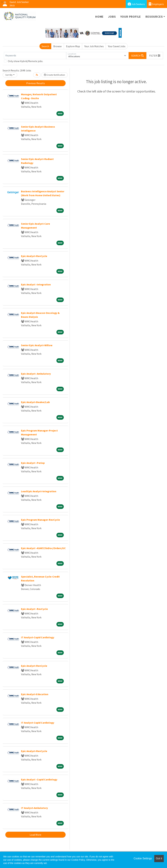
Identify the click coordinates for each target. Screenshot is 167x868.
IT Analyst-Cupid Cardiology (38, 637)
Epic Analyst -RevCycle (34, 609)
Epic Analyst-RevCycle (34, 256)
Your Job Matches (94, 46)
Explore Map (73, 46)
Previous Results (36, 83)
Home (99, 17)
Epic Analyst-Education (35, 694)
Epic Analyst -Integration (36, 284)
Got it (159, 858)
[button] (155, 56)
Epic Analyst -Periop (33, 463)
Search (45, 46)
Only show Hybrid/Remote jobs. (25, 61)
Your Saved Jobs (117, 46)
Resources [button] (154, 17)
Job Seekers (136, 4)
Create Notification (54, 75)
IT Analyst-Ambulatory (34, 808)
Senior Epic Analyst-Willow (37, 345)
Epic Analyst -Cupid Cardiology (39, 779)
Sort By (9, 75)
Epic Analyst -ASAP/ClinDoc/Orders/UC (43, 548)
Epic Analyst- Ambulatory (36, 374)
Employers (156, 4)
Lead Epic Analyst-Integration (39, 491)
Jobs (112, 17)
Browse (57, 46)
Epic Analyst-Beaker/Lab (35, 402)
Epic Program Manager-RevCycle (40, 520)
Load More (35, 835)
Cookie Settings (143, 858)
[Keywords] (35, 56)
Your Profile (131, 17)
